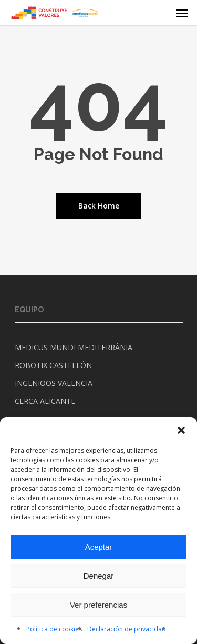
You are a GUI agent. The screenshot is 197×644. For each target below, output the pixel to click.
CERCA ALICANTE (45, 401)
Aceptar (99, 547)
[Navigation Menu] (182, 13)
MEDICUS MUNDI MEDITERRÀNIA (74, 347)
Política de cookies (54, 629)
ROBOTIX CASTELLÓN (53, 365)
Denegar (99, 576)
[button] (181, 430)
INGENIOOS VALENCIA (54, 383)
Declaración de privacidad (127, 629)
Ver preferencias (98, 605)
